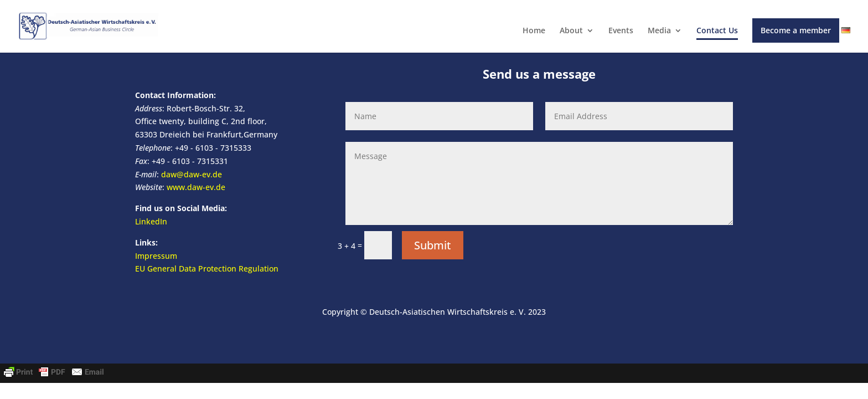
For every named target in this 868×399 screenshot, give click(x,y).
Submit (433, 245)
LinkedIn (151, 221)
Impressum (156, 256)
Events (621, 31)
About (571, 31)
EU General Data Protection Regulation (207, 268)
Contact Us (717, 31)
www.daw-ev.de (196, 187)
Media (659, 31)
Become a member (796, 30)
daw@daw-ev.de (192, 174)
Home (534, 31)
